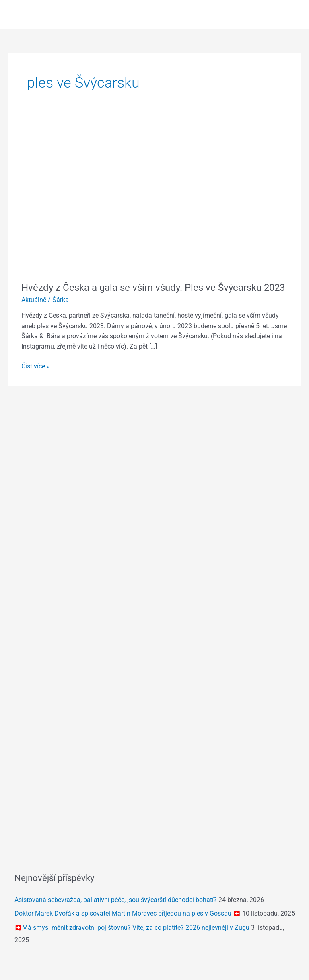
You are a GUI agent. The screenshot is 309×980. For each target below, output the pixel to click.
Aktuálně (34, 300)
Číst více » (36, 366)
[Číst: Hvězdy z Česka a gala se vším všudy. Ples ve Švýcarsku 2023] (154, 197)
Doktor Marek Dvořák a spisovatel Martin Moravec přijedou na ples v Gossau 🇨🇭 (128, 914)
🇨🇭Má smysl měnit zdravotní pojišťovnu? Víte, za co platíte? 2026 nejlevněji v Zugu (132, 928)
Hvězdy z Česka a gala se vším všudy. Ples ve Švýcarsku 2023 (153, 288)
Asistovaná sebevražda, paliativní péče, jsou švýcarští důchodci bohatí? (116, 900)
